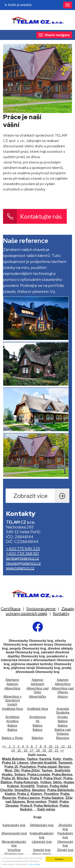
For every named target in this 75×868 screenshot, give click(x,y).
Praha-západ (47, 767)
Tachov (47, 770)
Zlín (17, 770)
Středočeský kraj (42, 825)
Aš (37, 721)
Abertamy (12, 680)
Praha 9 (36, 778)
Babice (63, 721)
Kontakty (61, 613)
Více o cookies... (35, 865)
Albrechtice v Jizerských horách (12, 701)
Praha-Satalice (53, 798)
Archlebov (12, 717)
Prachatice (28, 767)
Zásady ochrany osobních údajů (40, 611)
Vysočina (14, 850)
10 (50, 747)
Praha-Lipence (29, 798)
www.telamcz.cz (20, 568)
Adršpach (38, 684)
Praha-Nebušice (46, 806)
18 (37, 751)
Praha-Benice (62, 774)
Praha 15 (11, 767)
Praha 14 (9, 763)
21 (56, 751)
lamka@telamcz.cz (22, 558)
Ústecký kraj (42, 850)
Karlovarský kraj (14, 825)
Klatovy (36, 794)
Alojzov (63, 697)
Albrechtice (63, 684)
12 (62, 747)
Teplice (32, 759)
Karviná (45, 759)
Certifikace (11, 609)
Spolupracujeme (41, 609)
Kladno (10, 794)
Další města (46, 809)
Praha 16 (8, 778)
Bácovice (63, 738)
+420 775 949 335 (23, 549)
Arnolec (63, 717)
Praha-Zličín (31, 770)
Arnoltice (12, 721)
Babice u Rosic (12, 738)
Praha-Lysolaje (39, 774)
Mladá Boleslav (13, 759)
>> (62, 751)
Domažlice (22, 790)
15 (19, 751)
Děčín (57, 782)
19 (44, 751)
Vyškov (46, 782)
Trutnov (42, 786)
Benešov (39, 790)
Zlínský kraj (65, 850)
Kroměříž (27, 786)
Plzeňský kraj (14, 854)
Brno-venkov (37, 802)
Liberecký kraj (42, 842)
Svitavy (20, 774)
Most (8, 770)
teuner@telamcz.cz (23, 563)
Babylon (38, 738)
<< (4, 747)
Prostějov (51, 794)
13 (69, 747)
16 (25, 751)
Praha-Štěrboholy (60, 790)
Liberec (23, 763)
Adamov (37, 680)
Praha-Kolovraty (26, 782)
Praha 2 (23, 794)
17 (31, 751)
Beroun (64, 767)
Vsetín (67, 759)
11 (56, 747)
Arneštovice (38, 717)
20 (50, 751)
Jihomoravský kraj (14, 833)
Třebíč (53, 802)
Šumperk (65, 763)
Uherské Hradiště (43, 763)
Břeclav (23, 778)
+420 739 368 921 (22, 553)
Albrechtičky (37, 697)
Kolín (57, 759)
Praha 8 (26, 806)
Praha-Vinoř (52, 778)
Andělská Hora (12, 709)
